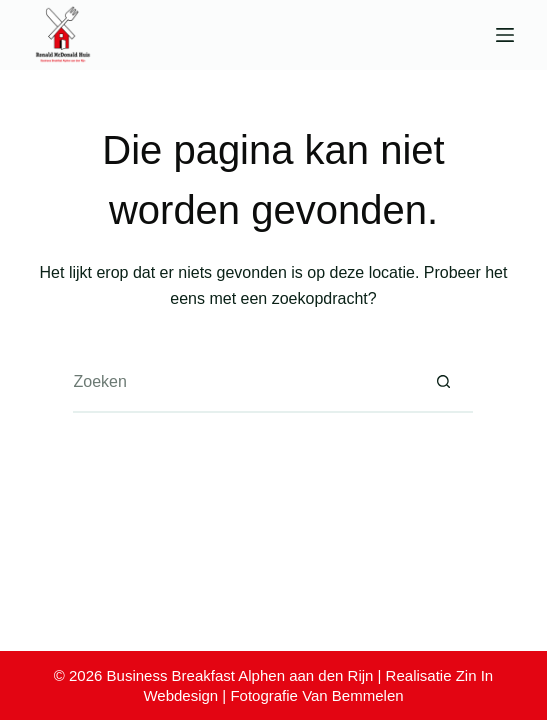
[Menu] (505, 35)
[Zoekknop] (443, 383)
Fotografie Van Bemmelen (316, 695)
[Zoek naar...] (243, 383)
